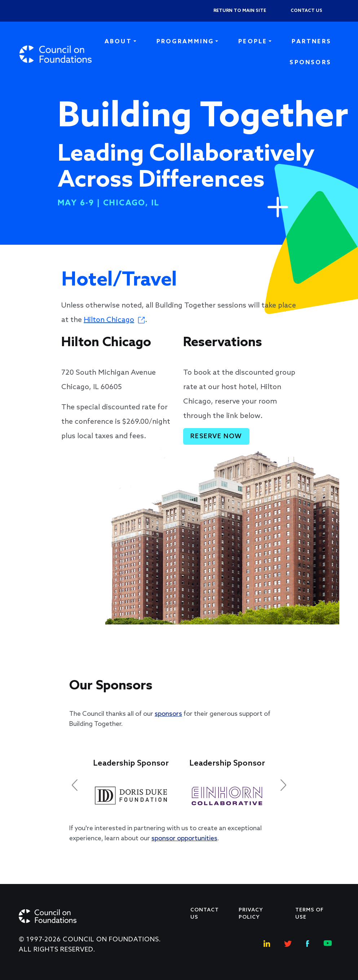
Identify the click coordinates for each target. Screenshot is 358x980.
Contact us (306, 11)
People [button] (253, 42)
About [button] (118, 42)
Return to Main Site (240, 11)
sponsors (168, 714)
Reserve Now (216, 436)
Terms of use (310, 914)
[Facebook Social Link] (308, 943)
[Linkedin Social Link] (267, 943)
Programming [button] (185, 42)
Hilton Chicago (109, 320)
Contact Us (205, 914)
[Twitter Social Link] (288, 943)
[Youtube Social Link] (328, 943)
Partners (311, 42)
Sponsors (310, 63)
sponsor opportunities (184, 839)
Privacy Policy (251, 914)
